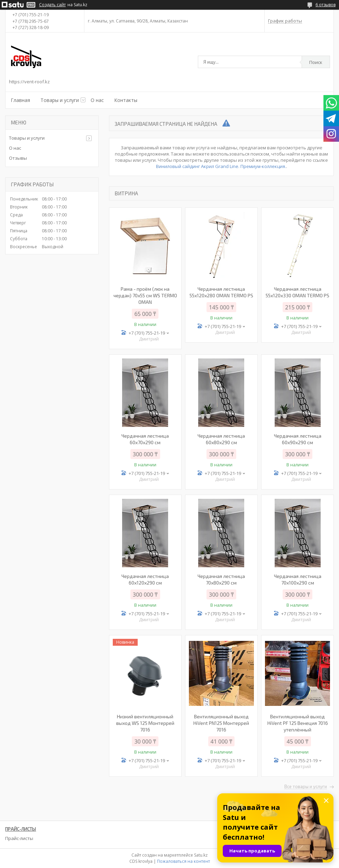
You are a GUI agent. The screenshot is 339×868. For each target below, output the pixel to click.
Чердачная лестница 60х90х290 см (298, 439)
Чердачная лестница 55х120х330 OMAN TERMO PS (297, 292)
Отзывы (18, 158)
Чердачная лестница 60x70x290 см (145, 439)
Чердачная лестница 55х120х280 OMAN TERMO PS (221, 292)
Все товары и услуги (306, 787)
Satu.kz (201, 855)
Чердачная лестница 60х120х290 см (145, 579)
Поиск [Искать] (316, 62)
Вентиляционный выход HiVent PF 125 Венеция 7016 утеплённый (298, 723)
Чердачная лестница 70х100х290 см (298, 579)
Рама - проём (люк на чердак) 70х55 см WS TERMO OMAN (145, 295)
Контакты (126, 100)
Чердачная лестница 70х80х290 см (221, 579)
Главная (20, 100)
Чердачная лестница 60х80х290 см (221, 439)
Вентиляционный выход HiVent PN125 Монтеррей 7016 (221, 723)
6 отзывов (326, 5)
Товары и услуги (60, 100)
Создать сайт (52, 5)
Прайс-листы (19, 838)
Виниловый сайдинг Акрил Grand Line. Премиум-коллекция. (221, 166)
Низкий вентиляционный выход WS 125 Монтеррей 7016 (145, 723)
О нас (97, 100)
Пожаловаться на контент (184, 861)
